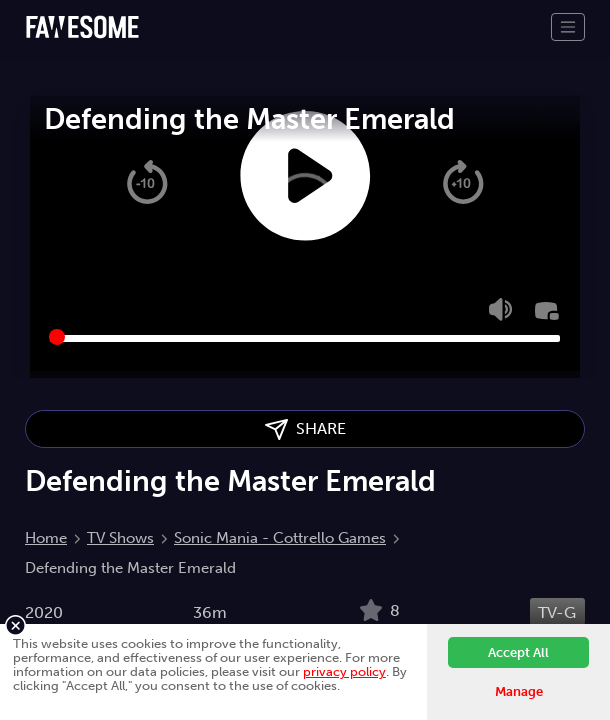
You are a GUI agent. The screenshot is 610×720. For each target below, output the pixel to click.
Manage (519, 691)
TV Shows (120, 538)
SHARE (305, 429)
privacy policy (344, 671)
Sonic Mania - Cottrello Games (280, 538)
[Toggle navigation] (568, 27)
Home (46, 538)
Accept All (518, 652)
